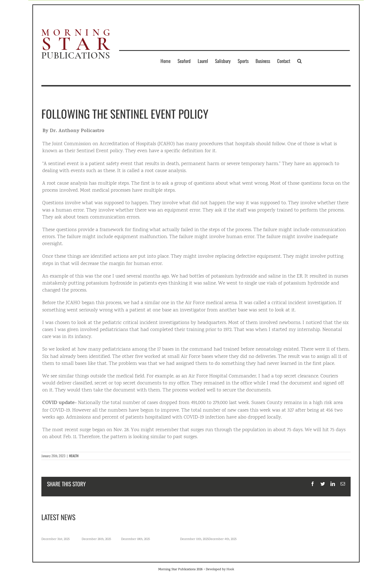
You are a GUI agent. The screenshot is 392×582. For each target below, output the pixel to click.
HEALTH (74, 456)
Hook (230, 570)
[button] (299, 61)
